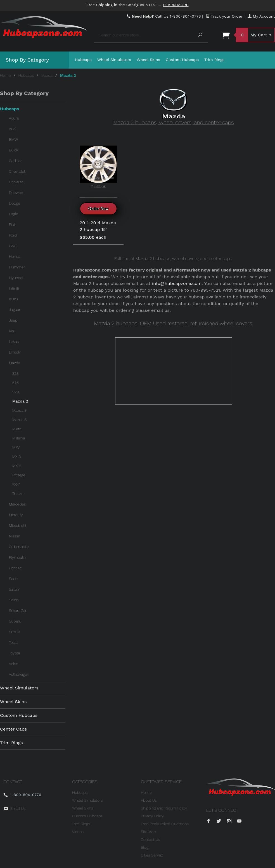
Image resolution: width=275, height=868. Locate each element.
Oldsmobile (19, 547)
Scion (14, 600)
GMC (13, 246)
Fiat (12, 224)
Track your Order (224, 16)
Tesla (13, 642)
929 (16, 392)
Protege (19, 475)
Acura (14, 118)
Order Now (98, 209)
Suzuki (15, 632)
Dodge (15, 203)
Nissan (15, 536)
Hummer (17, 267)
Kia (11, 331)
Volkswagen (19, 674)
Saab (13, 579)
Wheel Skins (148, 60)
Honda (15, 256)
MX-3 (16, 457)
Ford (13, 235)
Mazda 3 (19, 410)
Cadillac (16, 161)
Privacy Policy (152, 816)
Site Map (148, 832)
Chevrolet (17, 171)
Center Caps (13, 729)
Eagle (14, 214)
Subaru (15, 621)
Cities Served (152, 855)
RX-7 (16, 484)
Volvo (14, 664)
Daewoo (16, 193)
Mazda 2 (20, 401)
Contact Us (150, 839)
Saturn (15, 589)
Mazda (47, 75)
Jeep (13, 320)
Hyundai (16, 278)
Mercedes (17, 504)
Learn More (176, 5)
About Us (149, 800)
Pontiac (15, 568)
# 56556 (98, 167)
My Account (261, 16)
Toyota (15, 653)
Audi (13, 129)
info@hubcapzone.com (177, 283)
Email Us (18, 808)
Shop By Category (27, 60)
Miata (17, 429)
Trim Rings (214, 60)
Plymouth (17, 557)
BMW (13, 139)
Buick (14, 150)
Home (5, 75)
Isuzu (13, 299)
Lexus (14, 341)
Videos (78, 832)
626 (16, 383)
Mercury (16, 515)
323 (15, 373)
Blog (145, 847)
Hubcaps (83, 60)
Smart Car (18, 610)
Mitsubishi (17, 525)
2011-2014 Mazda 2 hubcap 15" (98, 226)
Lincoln (15, 352)
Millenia (19, 438)
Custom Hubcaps (182, 60)
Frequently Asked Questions (165, 824)
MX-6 (17, 466)
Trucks (18, 493)
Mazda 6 (19, 420)
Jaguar (15, 310)
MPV (16, 447)
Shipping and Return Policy (164, 808)
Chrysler (16, 182)
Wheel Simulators (114, 60)
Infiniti (14, 288)
